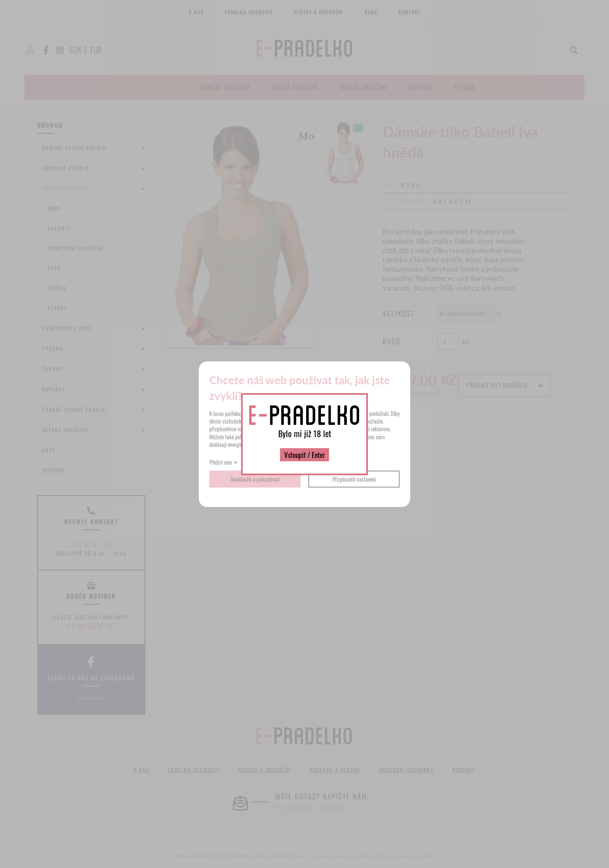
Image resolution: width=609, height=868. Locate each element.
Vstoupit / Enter (304, 455)
